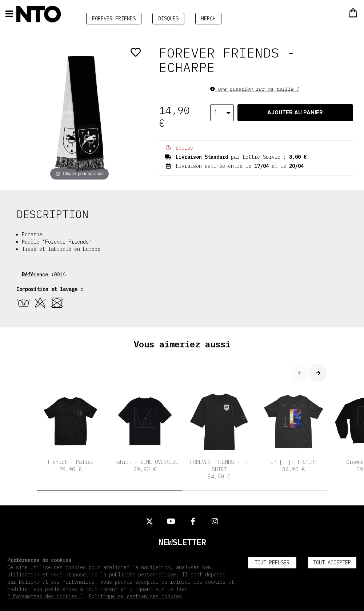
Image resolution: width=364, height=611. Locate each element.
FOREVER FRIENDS (114, 19)
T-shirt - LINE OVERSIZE (145, 430)
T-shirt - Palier (70, 430)
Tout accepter (332, 563)
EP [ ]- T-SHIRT (294, 430)
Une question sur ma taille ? (255, 89)
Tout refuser (272, 563)
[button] (109, 491)
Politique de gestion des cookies (135, 596)
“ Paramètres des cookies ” (45, 596)
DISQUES (168, 19)
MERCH (208, 19)
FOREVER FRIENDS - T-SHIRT (219, 434)
